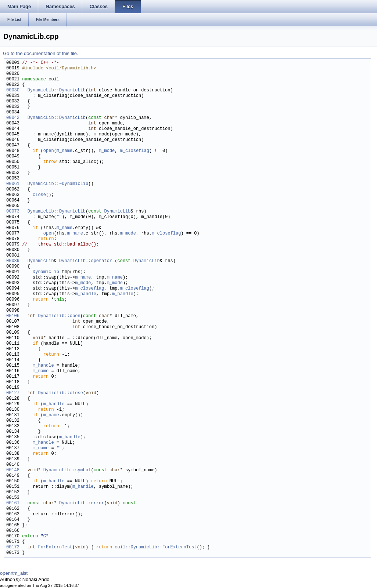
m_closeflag (135, 151)
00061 (13, 184)
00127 (13, 393)
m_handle (86, 294)
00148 (13, 470)
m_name (64, 151)
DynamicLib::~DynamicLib (58, 184)
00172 (13, 547)
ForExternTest (55, 547)
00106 (13, 316)
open (49, 151)
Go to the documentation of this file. (41, 53)
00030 (13, 90)
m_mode (107, 151)
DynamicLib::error (82, 503)
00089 (13, 261)
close (39, 195)
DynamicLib (117, 212)
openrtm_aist (14, 573)
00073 (13, 212)
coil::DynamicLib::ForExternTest (156, 547)
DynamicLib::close (60, 393)
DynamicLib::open (59, 316)
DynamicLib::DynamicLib (57, 90)
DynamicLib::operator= (87, 261)
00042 (13, 118)
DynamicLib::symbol (67, 470)
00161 (13, 503)
